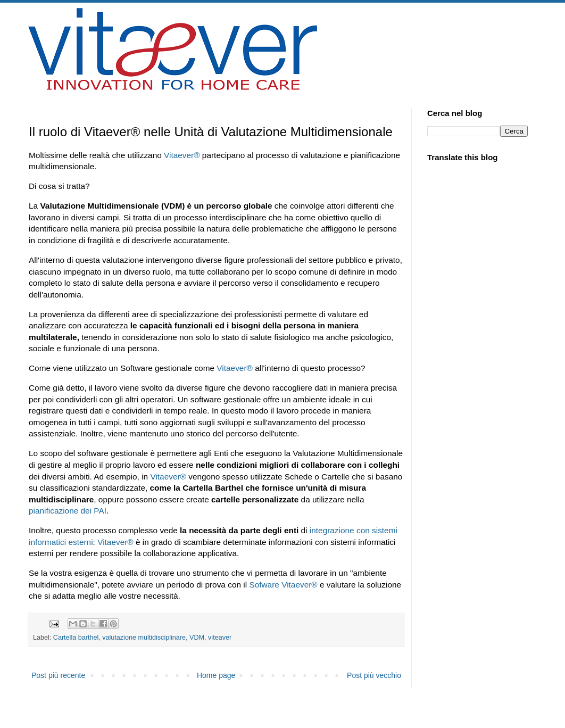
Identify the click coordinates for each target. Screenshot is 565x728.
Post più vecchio (374, 675)
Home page (216, 675)
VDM (197, 638)
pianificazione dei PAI (68, 511)
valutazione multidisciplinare (144, 638)
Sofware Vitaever (283, 585)
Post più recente (58, 675)
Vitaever (182, 155)
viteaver (220, 638)
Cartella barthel (76, 638)
